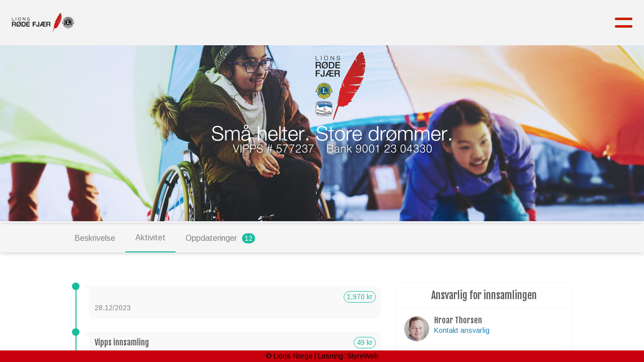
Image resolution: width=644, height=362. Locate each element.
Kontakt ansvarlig (462, 330)
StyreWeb (363, 356)
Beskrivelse (95, 238)
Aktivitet (150, 238)
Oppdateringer (220, 238)
